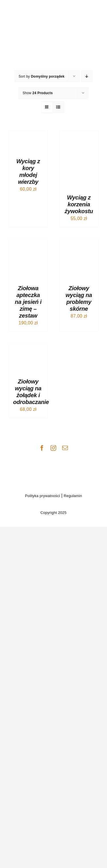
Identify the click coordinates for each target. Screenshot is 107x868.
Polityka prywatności (43, 496)
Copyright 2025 (54, 513)
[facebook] (42, 448)
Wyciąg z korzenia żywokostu (79, 204)
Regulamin (72, 496)
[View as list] (58, 107)
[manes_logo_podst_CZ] (54, 457)
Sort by (42, 76)
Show (38, 93)
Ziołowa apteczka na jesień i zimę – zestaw (28, 302)
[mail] (65, 448)
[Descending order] (87, 76)
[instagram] (53, 448)
